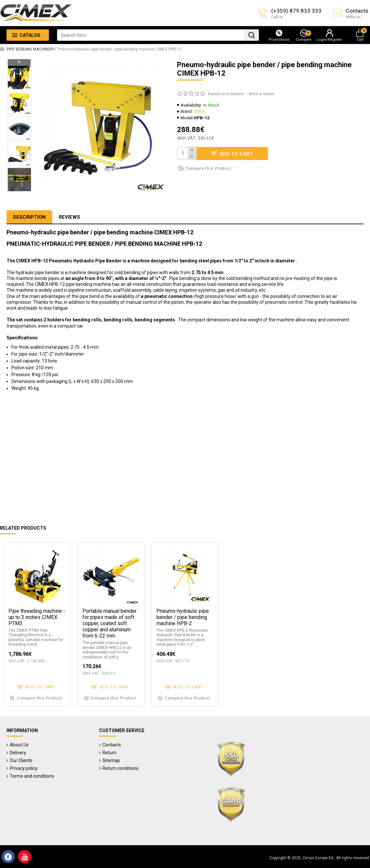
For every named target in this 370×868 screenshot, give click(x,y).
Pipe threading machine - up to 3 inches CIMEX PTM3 (37, 617)
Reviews (69, 217)
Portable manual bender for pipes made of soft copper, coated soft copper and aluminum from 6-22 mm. (110, 624)
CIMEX (199, 111)
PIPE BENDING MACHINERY (31, 49)
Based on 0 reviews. (226, 94)
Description (29, 217)
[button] (19, 189)
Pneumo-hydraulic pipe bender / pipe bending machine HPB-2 (183, 617)
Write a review (261, 94)
